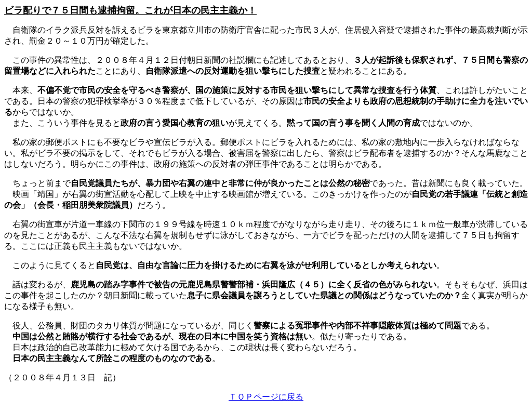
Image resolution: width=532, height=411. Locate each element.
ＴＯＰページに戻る (266, 397)
